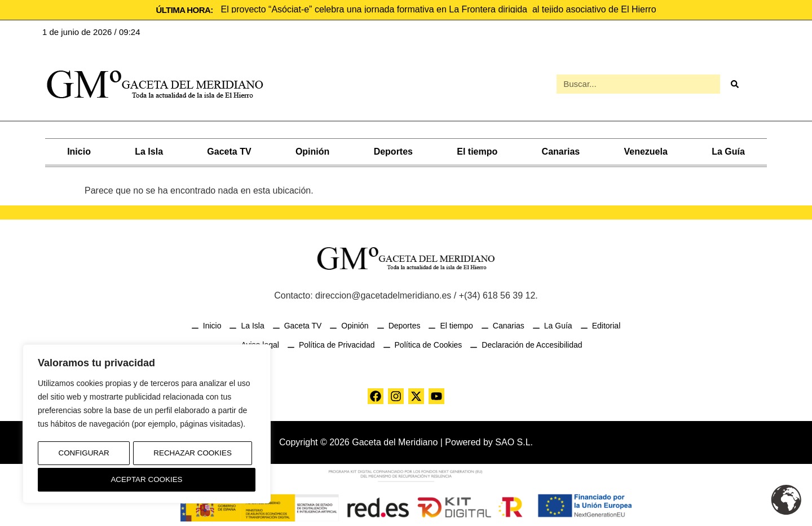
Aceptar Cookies (147, 480)
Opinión (312, 150)
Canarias (561, 150)
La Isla (149, 150)
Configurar (83, 456)
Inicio (79, 150)
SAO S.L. (514, 441)
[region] (147, 426)
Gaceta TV (229, 150)
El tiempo (477, 150)
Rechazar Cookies (192, 456)
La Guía (728, 150)
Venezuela (645, 150)
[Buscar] (734, 84)
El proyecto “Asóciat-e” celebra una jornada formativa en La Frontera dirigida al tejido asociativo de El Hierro (439, 9)
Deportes (393, 150)
